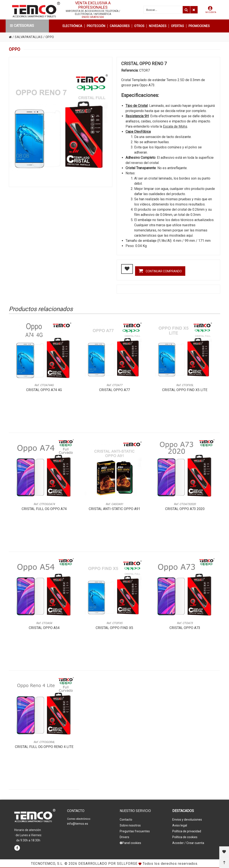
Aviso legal (180, 825)
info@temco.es (78, 824)
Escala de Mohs (175, 126)
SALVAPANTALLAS (29, 37)
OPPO (50, 37)
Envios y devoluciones (187, 820)
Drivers (124, 837)
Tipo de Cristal (137, 106)
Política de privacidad (187, 831)
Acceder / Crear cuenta (188, 843)
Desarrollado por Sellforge (108, 864)
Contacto (126, 820)
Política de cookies (185, 837)
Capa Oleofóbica (138, 132)
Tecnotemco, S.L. (47, 864)
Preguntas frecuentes (135, 831)
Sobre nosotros (130, 825)
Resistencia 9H (137, 116)
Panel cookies (130, 843)
